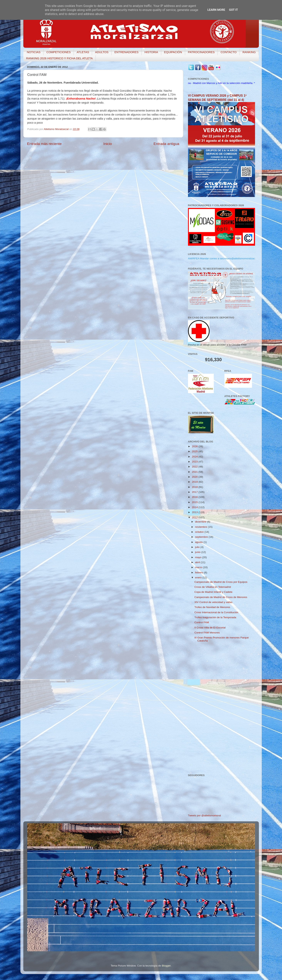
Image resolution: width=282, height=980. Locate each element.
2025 (195, 451)
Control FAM (202, 622)
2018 (195, 487)
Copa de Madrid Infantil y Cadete (213, 592)
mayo (199, 557)
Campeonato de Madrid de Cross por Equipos (221, 582)
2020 (195, 477)
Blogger (166, 966)
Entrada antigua (166, 144)
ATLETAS (83, 52)
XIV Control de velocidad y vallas (213, 602)
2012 (195, 517)
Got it (233, 10)
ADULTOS (102, 52)
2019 (195, 482)
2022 (195, 467)
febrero (200, 573)
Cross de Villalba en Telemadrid (213, 587)
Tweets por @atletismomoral (204, 815)
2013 (195, 512)
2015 (195, 502)
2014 (195, 507)
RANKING (249, 52)
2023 (195, 462)
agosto (199, 542)
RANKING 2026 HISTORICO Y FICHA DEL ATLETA (60, 58)
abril (198, 562)
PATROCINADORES (201, 52)
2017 (195, 492)
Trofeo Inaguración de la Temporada (215, 617)
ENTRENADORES (126, 52)
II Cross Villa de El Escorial (210, 628)
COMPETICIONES (59, 52)
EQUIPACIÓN (173, 52)
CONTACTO (229, 52)
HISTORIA (151, 52)
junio (198, 552)
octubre (200, 532)
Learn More (216, 10)
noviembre (202, 527)
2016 (195, 497)
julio (198, 547)
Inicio (108, 144)
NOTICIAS (34, 52)
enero (199, 578)
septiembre (202, 537)
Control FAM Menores (207, 633)
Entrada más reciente (44, 144)
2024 (195, 457)
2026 (195, 446)
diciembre (201, 522)
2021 (195, 472)
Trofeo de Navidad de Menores (212, 607)
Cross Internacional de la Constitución (216, 612)
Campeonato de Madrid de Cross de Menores (221, 597)
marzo (199, 567)
